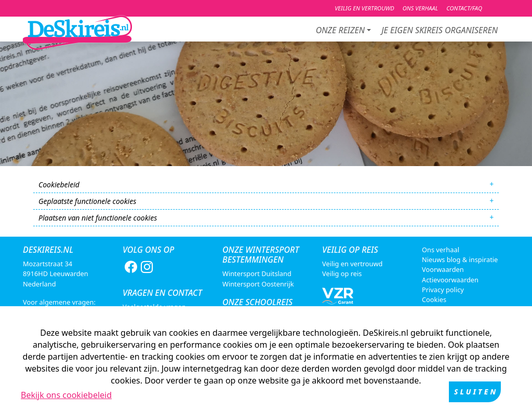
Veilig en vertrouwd (352, 264)
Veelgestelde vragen (154, 307)
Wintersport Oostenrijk (258, 284)
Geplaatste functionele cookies (87, 201)
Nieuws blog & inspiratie (460, 259)
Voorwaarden (443, 269)
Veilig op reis (342, 274)
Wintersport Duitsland (257, 274)
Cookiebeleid (59, 184)
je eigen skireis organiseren (440, 30)
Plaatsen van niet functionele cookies (98, 218)
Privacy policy (443, 290)
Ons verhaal (441, 250)
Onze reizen (340, 30)
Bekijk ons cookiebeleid (66, 397)
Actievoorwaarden (450, 280)
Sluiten (476, 394)
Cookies (434, 299)
